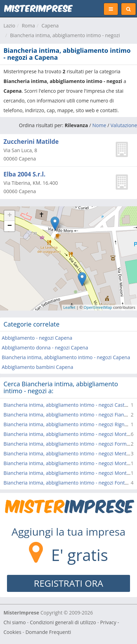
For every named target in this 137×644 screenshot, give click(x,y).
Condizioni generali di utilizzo (63, 622)
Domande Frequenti (48, 632)
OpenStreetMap (98, 307)
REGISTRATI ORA (68, 583)
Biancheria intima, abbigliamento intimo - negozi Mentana (69, 453)
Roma (28, 26)
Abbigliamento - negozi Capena (37, 338)
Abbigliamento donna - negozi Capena (45, 348)
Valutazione (124, 125)
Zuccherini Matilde (31, 142)
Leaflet (70, 307)
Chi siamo (15, 622)
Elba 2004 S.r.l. (24, 174)
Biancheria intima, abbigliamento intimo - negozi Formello (69, 444)
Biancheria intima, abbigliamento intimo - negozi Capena (66, 357)
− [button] (10, 226)
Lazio (9, 26)
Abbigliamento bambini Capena (37, 367)
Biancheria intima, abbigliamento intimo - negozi (65, 35)
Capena (50, 26)
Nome (99, 125)
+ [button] (10, 216)
